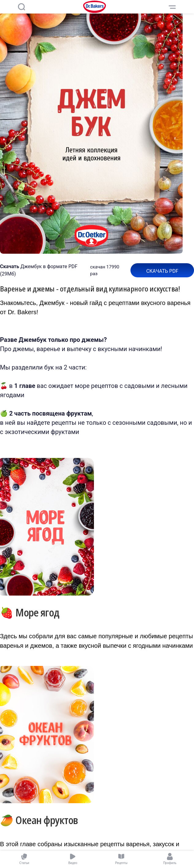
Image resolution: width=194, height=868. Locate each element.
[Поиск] (21, 7)
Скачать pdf (162, 271)
